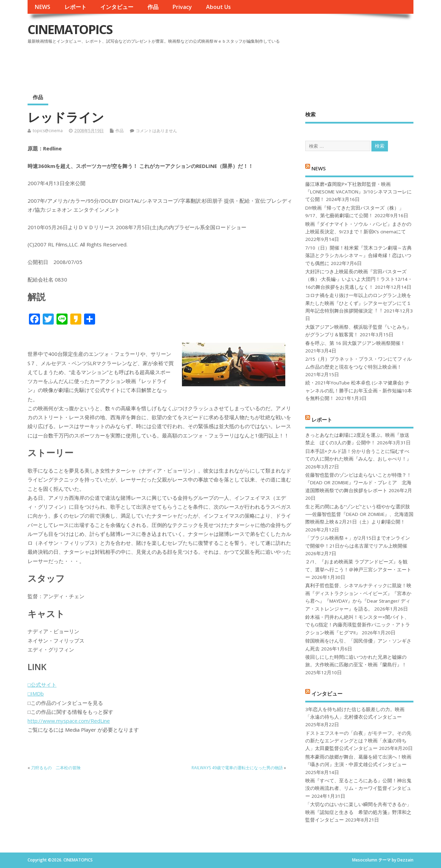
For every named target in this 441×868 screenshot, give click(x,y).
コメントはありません (156, 131)
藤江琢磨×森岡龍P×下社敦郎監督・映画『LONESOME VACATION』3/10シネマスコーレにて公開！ (358, 192)
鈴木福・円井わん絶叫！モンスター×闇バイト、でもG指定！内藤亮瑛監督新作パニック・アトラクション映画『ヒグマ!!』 (358, 625)
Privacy (182, 7)
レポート (75, 7)
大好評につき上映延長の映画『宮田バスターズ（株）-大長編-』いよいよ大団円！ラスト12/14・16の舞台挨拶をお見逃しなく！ (359, 279)
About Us (218, 7)
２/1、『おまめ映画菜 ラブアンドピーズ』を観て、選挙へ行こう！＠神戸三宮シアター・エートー (358, 569)
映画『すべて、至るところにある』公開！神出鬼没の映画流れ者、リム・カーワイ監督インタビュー (358, 788)
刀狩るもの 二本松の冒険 (56, 768)
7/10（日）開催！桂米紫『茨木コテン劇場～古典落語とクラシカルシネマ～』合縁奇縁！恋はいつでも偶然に (358, 256)
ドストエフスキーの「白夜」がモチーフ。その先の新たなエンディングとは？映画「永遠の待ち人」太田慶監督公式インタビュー (358, 741)
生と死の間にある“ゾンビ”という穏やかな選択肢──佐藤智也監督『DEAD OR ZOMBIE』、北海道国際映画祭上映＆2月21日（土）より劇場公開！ (359, 514)
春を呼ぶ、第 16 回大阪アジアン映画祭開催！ (355, 343)
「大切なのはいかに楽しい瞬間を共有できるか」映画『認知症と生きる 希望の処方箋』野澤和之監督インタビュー (358, 812)
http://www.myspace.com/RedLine (69, 721)
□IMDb (36, 694)
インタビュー (117, 7)
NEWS (42, 7)
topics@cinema (48, 131)
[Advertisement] (282, 65)
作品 (153, 7)
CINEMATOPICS (70, 29)
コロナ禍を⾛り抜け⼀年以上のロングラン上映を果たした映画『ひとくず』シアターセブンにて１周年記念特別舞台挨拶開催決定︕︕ (358, 303)
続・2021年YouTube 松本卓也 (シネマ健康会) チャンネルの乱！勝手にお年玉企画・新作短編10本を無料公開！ (359, 390)
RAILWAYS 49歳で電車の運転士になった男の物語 (237, 768)
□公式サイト (42, 685)
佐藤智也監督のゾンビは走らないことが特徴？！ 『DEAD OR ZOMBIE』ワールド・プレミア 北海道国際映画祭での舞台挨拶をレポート (358, 483)
